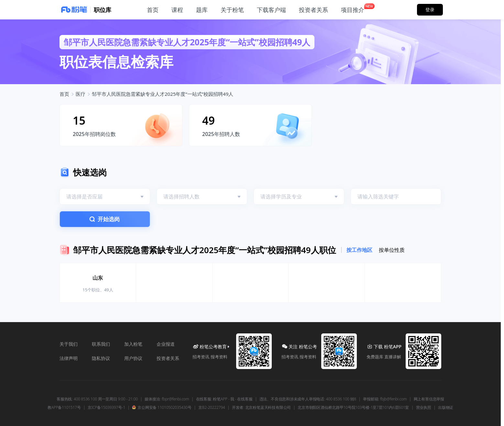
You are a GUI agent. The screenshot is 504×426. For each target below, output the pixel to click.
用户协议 (133, 358)
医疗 (81, 94)
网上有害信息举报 (429, 399)
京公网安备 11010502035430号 (162, 408)
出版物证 (446, 408)
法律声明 (69, 358)
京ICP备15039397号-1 (106, 408)
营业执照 (424, 408)
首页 (64, 94)
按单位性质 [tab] (392, 250)
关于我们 (69, 344)
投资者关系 (168, 358)
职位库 (103, 10)
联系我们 (101, 344)
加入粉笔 (133, 344)
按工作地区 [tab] (359, 250)
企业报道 (166, 344)
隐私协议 (101, 358)
